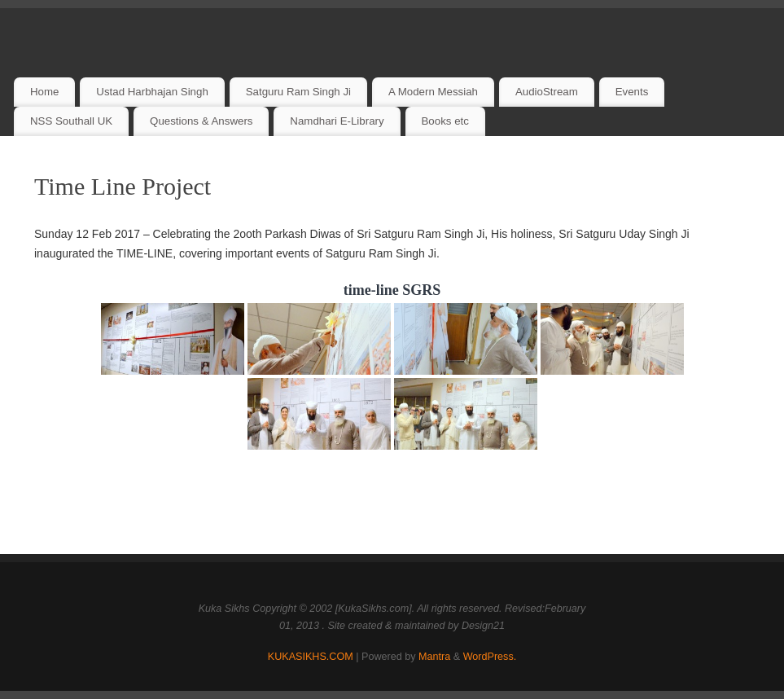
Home (44, 92)
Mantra (434, 657)
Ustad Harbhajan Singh (152, 92)
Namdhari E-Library (337, 121)
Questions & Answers (201, 121)
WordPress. (490, 657)
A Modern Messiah (433, 92)
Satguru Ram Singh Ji (298, 92)
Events (632, 92)
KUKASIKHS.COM (311, 657)
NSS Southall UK (71, 121)
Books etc (445, 121)
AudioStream (547, 92)
